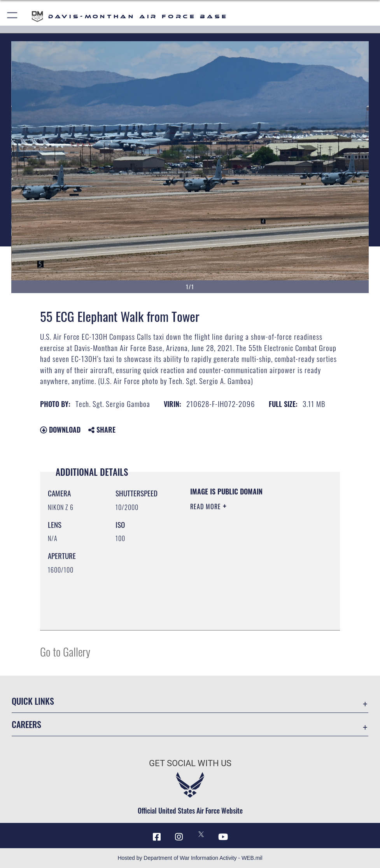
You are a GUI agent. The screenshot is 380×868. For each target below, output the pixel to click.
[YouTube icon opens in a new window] (223, 837)
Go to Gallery (65, 651)
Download (60, 430)
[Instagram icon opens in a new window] (179, 837)
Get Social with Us (190, 763)
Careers (26, 724)
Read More (207, 506)
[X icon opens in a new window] (201, 834)
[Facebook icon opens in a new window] (157, 837)
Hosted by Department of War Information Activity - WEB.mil (190, 858)
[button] (13, 17)
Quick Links (33, 701)
